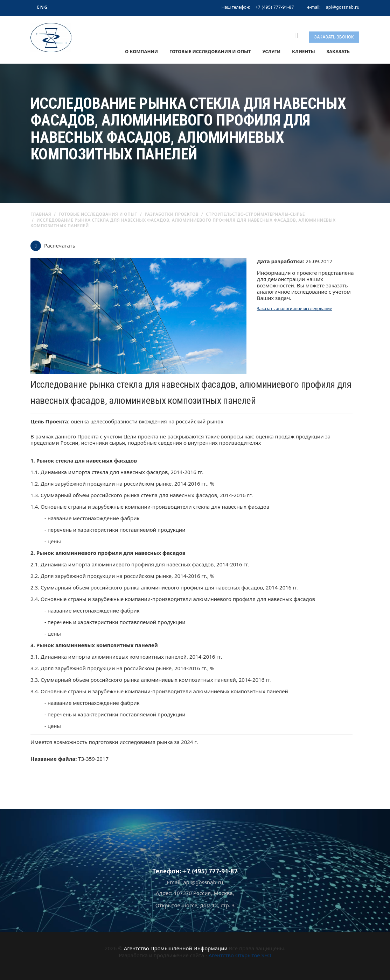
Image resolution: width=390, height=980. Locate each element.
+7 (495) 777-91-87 (275, 7)
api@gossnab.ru (343, 7)
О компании (141, 51)
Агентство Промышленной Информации (176, 948)
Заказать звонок (334, 37)
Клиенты (304, 51)
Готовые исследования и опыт (210, 51)
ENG (43, 7)
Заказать (338, 51)
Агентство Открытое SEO (240, 955)
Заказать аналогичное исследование (295, 309)
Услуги (271, 51)
